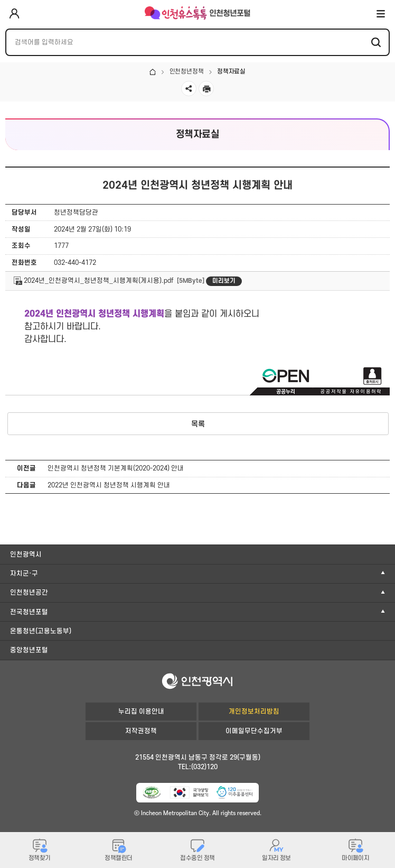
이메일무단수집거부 (254, 731)
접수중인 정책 (197, 858)
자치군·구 (24, 574)
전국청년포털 (29, 612)
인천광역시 (26, 555)
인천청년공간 (29, 593)
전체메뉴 (381, 13)
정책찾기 (40, 858)
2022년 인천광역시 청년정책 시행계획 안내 (109, 485)
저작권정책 (141, 731)
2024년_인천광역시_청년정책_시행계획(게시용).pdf (93, 281)
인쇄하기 (206, 89)
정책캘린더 (118, 858)
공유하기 (189, 89)
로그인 (14, 14)
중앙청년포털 (29, 650)
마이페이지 (355, 858)
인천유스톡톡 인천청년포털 (197, 13)
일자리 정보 (276, 858)
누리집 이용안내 (141, 712)
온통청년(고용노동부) (41, 631)
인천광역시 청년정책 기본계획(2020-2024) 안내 (116, 468)
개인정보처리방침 (254, 712)
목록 (198, 424)
